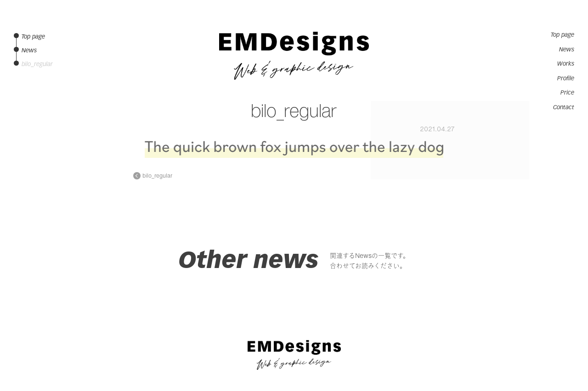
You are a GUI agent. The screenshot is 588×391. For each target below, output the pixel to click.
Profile (566, 78)
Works (566, 64)
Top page (563, 35)
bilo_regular (157, 176)
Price (567, 93)
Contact (564, 107)
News (567, 50)
